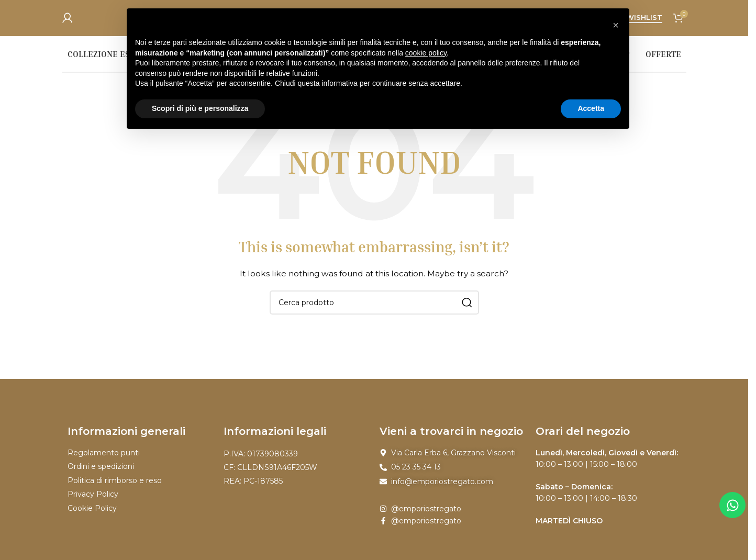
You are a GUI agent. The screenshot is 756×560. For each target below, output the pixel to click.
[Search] (374, 308)
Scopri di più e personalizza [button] (200, 108)
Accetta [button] (591, 108)
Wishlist (644, 21)
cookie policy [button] (426, 53)
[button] (616, 25)
